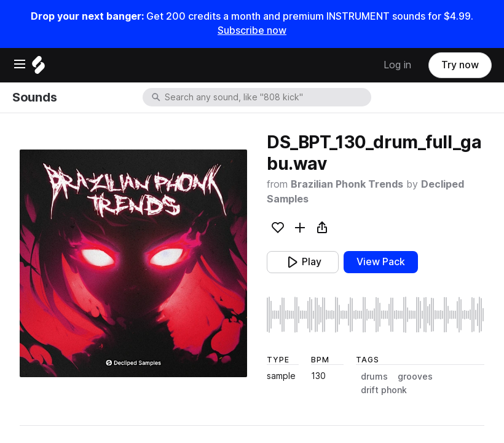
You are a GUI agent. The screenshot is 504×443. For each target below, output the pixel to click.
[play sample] (376, 315)
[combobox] (267, 97)
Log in (397, 65)
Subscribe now (252, 30)
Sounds (34, 97)
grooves (415, 377)
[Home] (38, 68)
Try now (460, 65)
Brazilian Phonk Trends (347, 184)
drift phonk (384, 390)
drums (374, 377)
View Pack (381, 262)
